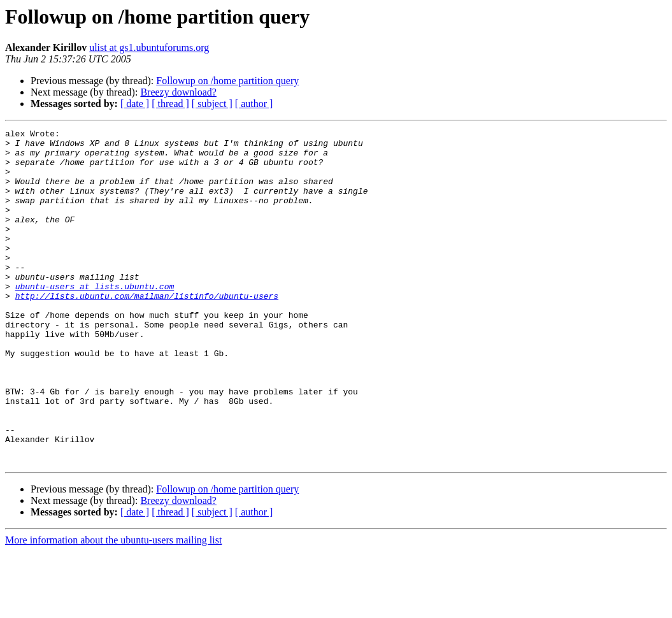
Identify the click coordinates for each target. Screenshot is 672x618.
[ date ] (135, 104)
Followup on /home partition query (227, 81)
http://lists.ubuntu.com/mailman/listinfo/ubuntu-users (147, 330)
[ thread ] (170, 104)
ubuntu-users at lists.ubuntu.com (95, 319)
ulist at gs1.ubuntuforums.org (149, 47)
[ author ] (254, 104)
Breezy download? (178, 92)
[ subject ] (212, 104)
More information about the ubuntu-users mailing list (113, 607)
